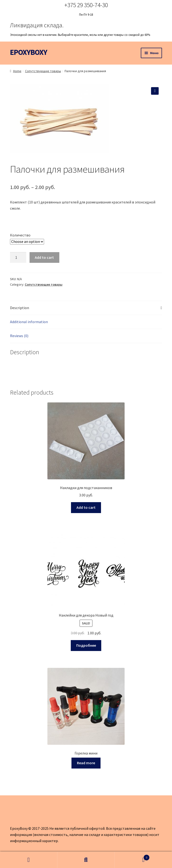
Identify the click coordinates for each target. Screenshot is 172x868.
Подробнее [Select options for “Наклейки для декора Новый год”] (86, 645)
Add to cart (44, 257)
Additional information (29, 322)
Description (20, 308)
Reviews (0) (19, 336)
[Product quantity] (18, 258)
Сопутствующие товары (43, 71)
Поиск (86, 860)
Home (17, 71)
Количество (20, 235)
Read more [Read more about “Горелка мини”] (86, 763)
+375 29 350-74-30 (86, 5)
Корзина (132, 856)
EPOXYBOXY (29, 52)
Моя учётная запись (29, 860)
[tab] (86, 308)
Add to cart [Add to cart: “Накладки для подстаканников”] (86, 507)
